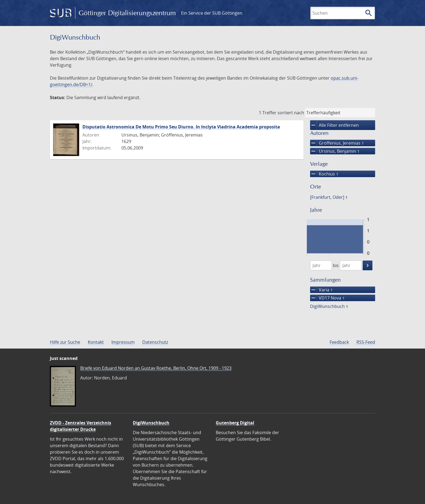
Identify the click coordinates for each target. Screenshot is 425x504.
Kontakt (96, 342)
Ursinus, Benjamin (335, 151)
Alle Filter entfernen (334, 125)
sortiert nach (291, 113)
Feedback (339, 342)
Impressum (123, 342)
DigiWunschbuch (329, 306)
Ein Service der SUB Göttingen (212, 13)
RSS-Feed (366, 342)
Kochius (324, 174)
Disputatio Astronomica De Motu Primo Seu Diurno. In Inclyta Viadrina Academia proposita (181, 127)
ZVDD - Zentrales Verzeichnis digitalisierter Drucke (81, 426)
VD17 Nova (327, 298)
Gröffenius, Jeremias (337, 143)
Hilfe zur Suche (65, 342)
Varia (321, 290)
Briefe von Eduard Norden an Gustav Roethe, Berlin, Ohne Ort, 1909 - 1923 (156, 368)
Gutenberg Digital (235, 423)
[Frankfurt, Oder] (329, 197)
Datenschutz (155, 342)
